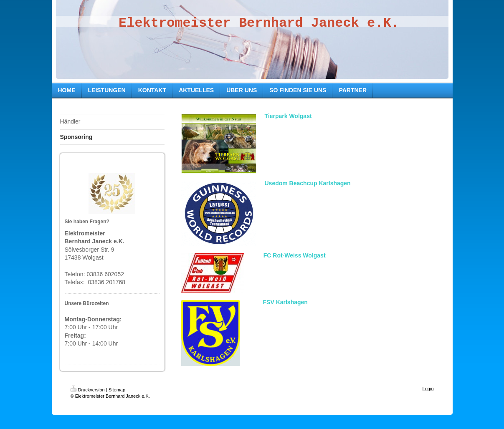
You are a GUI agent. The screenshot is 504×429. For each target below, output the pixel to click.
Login (428, 389)
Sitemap (117, 390)
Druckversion (88, 390)
